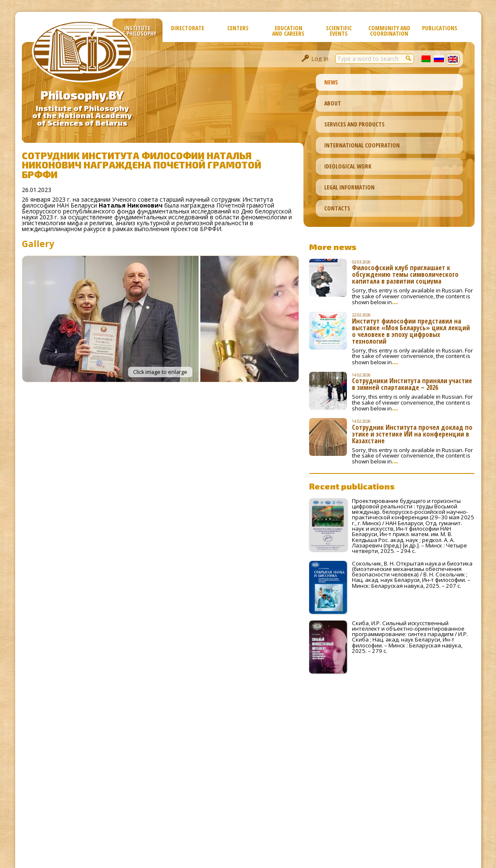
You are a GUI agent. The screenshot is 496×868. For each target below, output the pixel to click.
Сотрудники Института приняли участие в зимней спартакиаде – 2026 (412, 384)
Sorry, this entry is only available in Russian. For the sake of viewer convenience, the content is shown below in (412, 296)
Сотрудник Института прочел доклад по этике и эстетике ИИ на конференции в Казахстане (412, 434)
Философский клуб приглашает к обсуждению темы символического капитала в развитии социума (405, 274)
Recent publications (352, 486)
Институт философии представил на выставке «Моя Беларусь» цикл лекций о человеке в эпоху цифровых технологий (411, 331)
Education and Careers (288, 31)
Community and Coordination (389, 31)
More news (333, 247)
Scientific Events (339, 31)
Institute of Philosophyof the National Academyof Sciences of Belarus (82, 116)
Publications (440, 28)
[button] (409, 58)
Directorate (188, 28)
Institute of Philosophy (137, 31)
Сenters (238, 28)
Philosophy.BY (82, 95)
